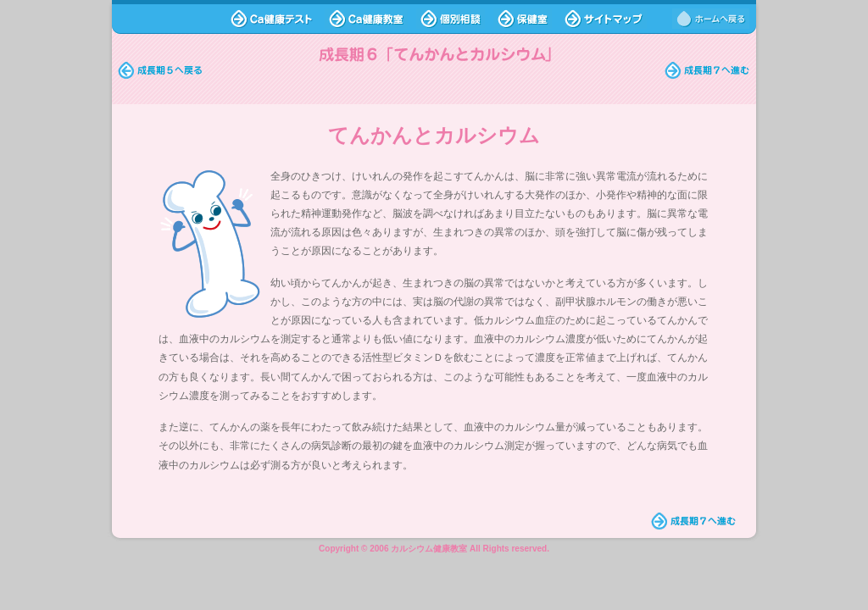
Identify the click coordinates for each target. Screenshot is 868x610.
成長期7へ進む (694, 521)
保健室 (523, 19)
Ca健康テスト (271, 19)
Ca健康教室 (366, 19)
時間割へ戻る (161, 70)
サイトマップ (604, 19)
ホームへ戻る (711, 19)
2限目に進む (707, 70)
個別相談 (451, 19)
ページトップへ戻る (181, 521)
